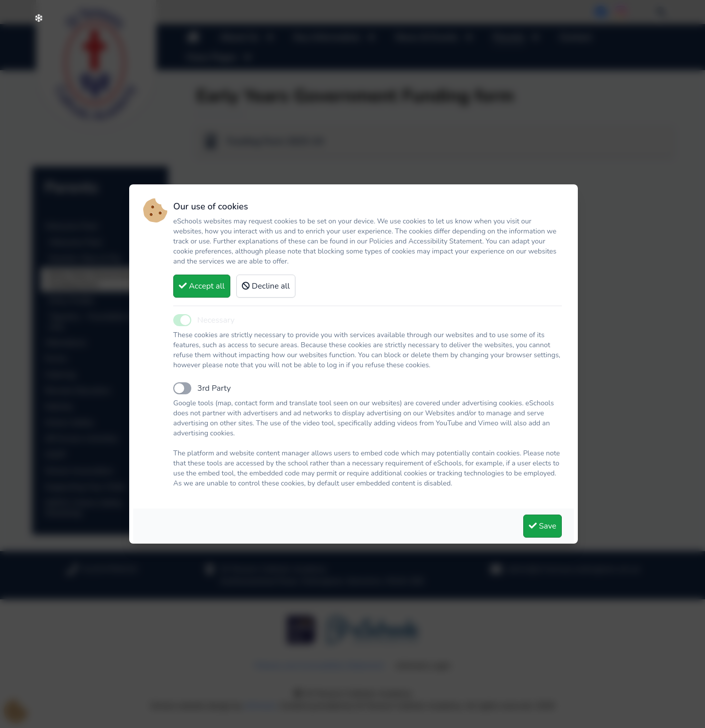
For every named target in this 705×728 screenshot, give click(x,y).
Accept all (202, 286)
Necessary (216, 320)
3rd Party (214, 388)
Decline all (266, 286)
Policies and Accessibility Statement (426, 241)
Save (543, 526)
